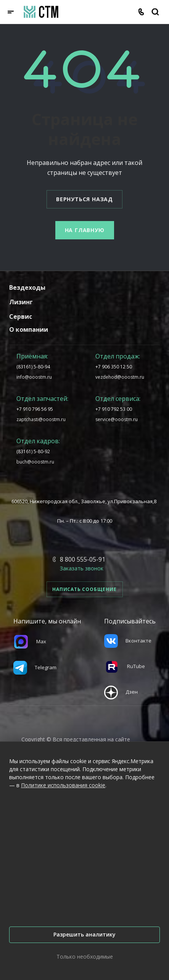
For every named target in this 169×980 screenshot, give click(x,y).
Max (30, 641)
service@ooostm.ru (117, 419)
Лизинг (21, 302)
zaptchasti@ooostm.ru (41, 419)
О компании (29, 329)
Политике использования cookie (63, 785)
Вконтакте (128, 641)
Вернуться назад (84, 199)
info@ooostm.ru (34, 377)
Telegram (35, 667)
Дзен (121, 692)
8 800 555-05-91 (83, 559)
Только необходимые (85, 957)
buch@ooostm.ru (35, 462)
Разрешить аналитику (84, 934)
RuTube (125, 666)
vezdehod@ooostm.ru (120, 377)
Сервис (21, 316)
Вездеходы (27, 287)
